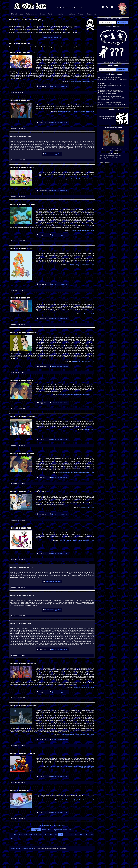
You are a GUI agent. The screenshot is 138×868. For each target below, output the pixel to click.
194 (66, 835)
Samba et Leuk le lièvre (84, 687)
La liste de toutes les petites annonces (52, 825)
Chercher (122, 22)
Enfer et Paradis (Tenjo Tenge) (82, 81)
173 (30, 835)
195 (71, 835)
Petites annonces (32, 14)
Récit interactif (92, 14)
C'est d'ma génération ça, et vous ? (110, 156)
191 (51, 835)
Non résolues (47, 830)
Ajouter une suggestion (58, 86)
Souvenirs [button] (60, 14)
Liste (21, 14)
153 (20, 835)
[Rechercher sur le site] (108, 22)
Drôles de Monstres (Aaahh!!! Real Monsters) (77, 541)
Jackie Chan (88, 507)
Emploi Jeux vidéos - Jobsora (108, 157)
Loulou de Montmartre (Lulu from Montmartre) (76, 111)
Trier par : (36, 830)
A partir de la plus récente (63, 830)
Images (43, 14)
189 (41, 835)
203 (86, 835)
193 (61, 835)
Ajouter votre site (105, 162)
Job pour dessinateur (105, 159)
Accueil (14, 14)
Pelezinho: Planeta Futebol (83, 179)
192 (56, 835)
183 (36, 835)
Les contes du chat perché (83, 230)
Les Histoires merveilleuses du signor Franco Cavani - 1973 (113, 141)
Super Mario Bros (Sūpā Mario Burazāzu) (78, 800)
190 (46, 835)
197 (81, 835)
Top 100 (51, 14)
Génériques (71, 14)
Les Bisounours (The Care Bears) (80, 265)
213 (91, 835)
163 (25, 835)
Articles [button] (81, 14)
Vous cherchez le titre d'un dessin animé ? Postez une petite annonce (113, 46)
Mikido (90, 429)
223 (12, 838)
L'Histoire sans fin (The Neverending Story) (77, 394)
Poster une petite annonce (52, 37)
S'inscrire (122, 70)
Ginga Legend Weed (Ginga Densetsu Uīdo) (77, 735)
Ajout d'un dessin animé (113, 78)
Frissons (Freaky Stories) (83, 361)
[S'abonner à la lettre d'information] (107, 70)
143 (15, 835)
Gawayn (89, 314)
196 (76, 835)
